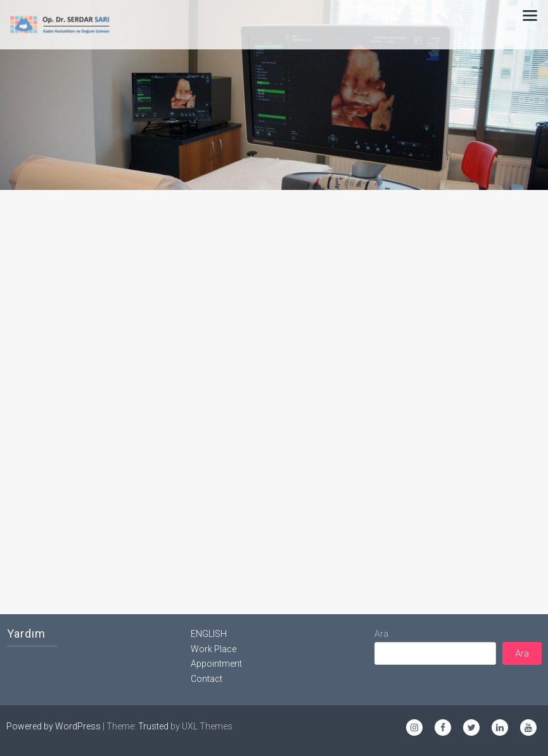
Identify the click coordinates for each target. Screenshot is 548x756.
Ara (381, 634)
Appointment (216, 664)
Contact (207, 679)
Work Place (213, 649)
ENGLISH (209, 634)
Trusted (153, 726)
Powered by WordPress (54, 726)
